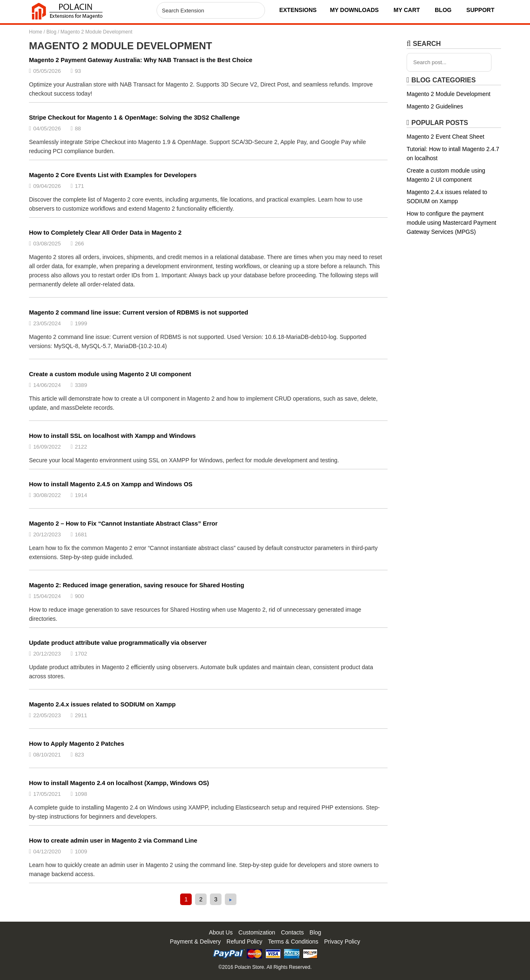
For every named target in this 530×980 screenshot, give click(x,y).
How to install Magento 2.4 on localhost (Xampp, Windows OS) (119, 783)
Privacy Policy (342, 942)
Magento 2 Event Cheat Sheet (446, 137)
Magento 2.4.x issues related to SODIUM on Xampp (102, 704)
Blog (443, 10)
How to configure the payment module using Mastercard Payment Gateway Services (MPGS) (451, 223)
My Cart (407, 10)
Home (36, 32)
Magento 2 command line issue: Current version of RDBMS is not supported (139, 312)
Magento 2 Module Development (448, 94)
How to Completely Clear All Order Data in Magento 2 (105, 233)
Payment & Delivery (195, 942)
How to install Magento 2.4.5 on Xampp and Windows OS (111, 484)
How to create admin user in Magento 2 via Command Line (113, 841)
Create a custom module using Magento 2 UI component (110, 374)
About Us (221, 932)
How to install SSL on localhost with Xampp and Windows (112, 436)
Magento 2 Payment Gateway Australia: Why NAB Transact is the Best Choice (141, 60)
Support (480, 10)
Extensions (298, 10)
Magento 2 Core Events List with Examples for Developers (113, 175)
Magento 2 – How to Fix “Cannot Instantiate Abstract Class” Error (123, 524)
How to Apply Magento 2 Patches (77, 744)
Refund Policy (244, 942)
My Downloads (354, 10)
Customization (257, 932)
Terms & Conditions (293, 942)
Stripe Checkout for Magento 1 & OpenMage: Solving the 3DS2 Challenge (134, 118)
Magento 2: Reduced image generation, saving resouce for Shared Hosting (137, 585)
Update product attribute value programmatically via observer (118, 643)
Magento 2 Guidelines (435, 106)
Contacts (292, 932)
